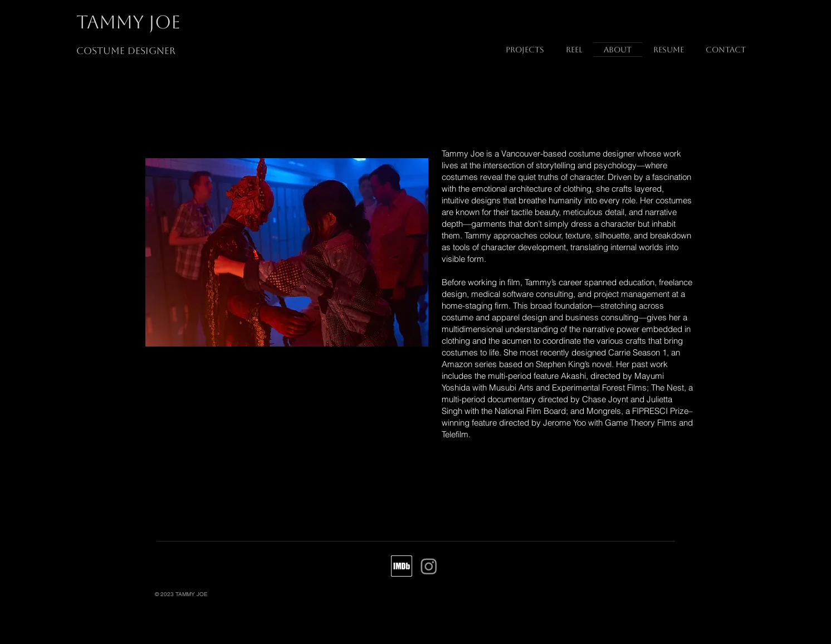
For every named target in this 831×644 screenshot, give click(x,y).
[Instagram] (429, 566)
